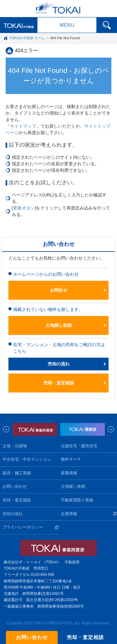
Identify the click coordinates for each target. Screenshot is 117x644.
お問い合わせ (15, 487)
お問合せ (59, 290)
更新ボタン (24, 208)
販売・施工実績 (17, 473)
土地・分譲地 (15, 446)
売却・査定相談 (59, 383)
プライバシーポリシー (23, 527)
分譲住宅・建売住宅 (79, 446)
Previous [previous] (6, 429)
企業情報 (69, 514)
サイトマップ (23, 126)
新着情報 (69, 473)
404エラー (27, 51)
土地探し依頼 (59, 325)
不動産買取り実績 (77, 500)
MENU (67, 25)
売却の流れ (59, 364)
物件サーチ (71, 459)
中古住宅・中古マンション (27, 459)
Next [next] (111, 429)
